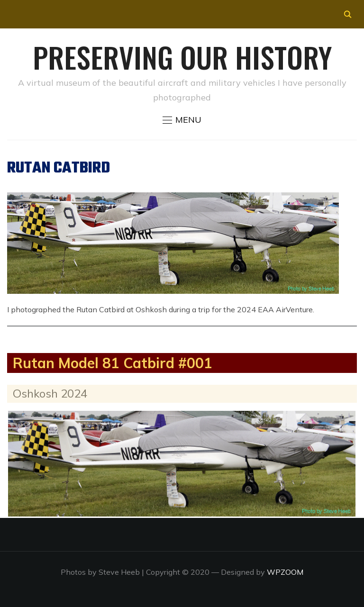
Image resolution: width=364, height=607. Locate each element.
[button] (182, 120)
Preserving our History (182, 57)
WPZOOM (285, 572)
